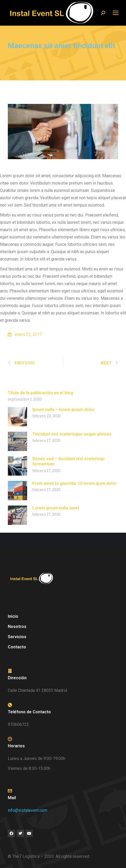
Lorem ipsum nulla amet (56, 508)
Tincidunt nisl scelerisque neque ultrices (72, 434)
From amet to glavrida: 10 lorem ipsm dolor (74, 483)
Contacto (17, 647)
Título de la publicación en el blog (40, 393)
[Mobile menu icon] (116, 13)
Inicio (13, 616)
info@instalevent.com (28, 810)
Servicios (18, 637)
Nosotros (17, 627)
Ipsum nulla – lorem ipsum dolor (63, 410)
